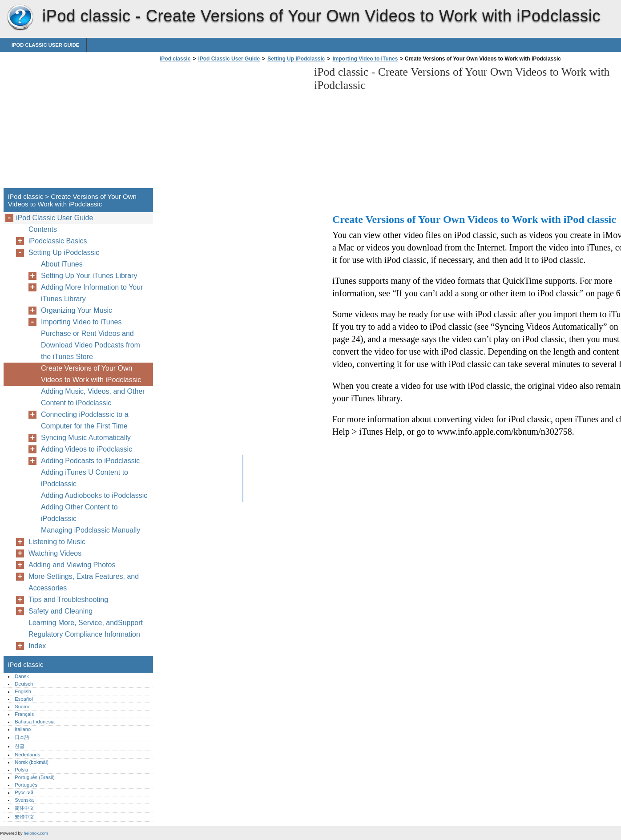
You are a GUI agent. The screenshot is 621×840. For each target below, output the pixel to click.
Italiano (23, 729)
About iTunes (62, 264)
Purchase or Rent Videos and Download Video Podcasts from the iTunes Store (91, 345)
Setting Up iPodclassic (296, 59)
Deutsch (24, 684)
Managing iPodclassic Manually (91, 530)
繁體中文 (24, 817)
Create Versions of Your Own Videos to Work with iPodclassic (91, 374)
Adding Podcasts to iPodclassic (90, 461)
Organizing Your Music (77, 310)
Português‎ (26, 785)
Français (24, 714)
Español (24, 699)
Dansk (22, 676)
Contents (43, 229)
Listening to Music (57, 542)
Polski (21, 770)
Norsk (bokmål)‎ (32, 762)
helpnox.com (36, 833)
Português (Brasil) (35, 777)
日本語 (22, 737)
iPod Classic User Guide (45, 45)
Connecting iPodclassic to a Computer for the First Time (85, 420)
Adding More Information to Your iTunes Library (92, 293)
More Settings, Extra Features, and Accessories (84, 582)
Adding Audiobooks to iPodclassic (94, 495)
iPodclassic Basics (58, 241)
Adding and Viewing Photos (72, 565)
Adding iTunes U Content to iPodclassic (85, 478)
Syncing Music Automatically (86, 438)
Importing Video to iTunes (365, 59)
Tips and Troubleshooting (68, 600)
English (23, 691)
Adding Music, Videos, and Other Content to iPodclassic (93, 397)
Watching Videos (55, 553)
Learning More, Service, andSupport (86, 623)
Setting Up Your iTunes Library (89, 276)
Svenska (24, 800)
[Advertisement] (232, 128)
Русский (24, 792)
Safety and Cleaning (60, 611)
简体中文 (24, 808)
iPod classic (20, 18)
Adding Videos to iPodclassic (87, 449)
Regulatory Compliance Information (84, 634)
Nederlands (27, 755)
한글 (20, 746)
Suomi (22, 707)
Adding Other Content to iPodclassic (79, 513)
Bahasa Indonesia (35, 722)
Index (37, 646)
